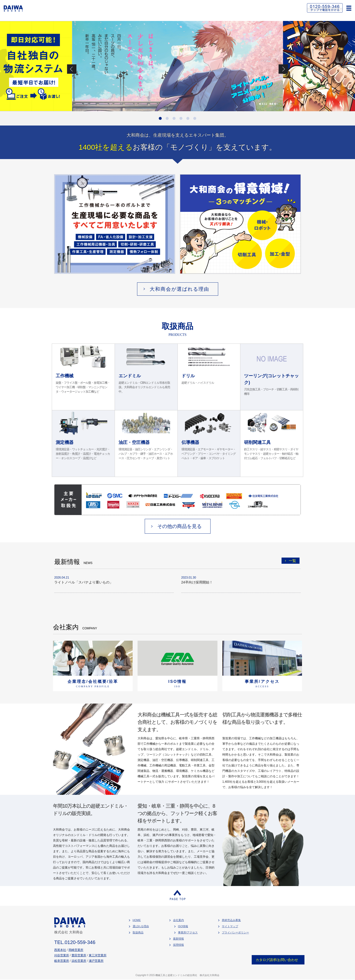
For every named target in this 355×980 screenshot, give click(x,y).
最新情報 (178, 939)
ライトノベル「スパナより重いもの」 (84, 582)
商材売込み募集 (231, 920)
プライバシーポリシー (235, 932)
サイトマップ (230, 926)
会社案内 (178, 920)
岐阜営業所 (62, 961)
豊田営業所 (79, 955)
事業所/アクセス (188, 932)
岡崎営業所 (76, 950)
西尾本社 (60, 950)
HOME (137, 920)
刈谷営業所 (62, 955)
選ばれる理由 (141, 926)
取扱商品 (138, 932)
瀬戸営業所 (96, 961)
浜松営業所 (79, 961)
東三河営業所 (98, 955)
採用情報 (178, 945)
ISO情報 (183, 926)
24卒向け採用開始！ (197, 582)
